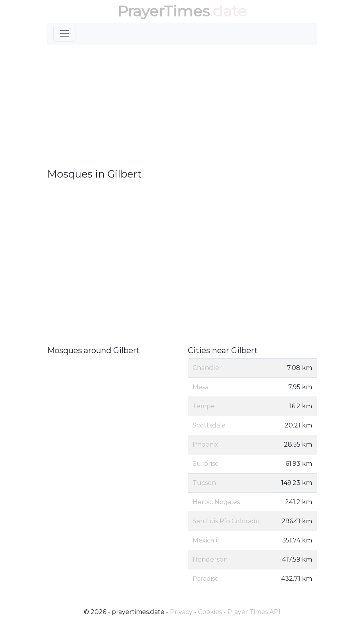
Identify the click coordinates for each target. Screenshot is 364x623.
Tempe (204, 406)
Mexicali (205, 540)
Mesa (201, 387)
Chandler (207, 368)
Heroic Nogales (216, 502)
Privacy (181, 612)
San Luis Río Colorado (226, 521)
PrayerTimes (164, 11)
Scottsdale (209, 425)
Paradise (206, 579)
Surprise (206, 464)
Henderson (210, 559)
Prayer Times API (254, 612)
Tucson (204, 483)
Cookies (210, 612)
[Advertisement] (182, 110)
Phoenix (205, 444)
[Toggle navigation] (64, 34)
